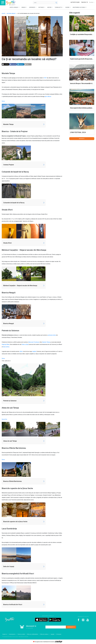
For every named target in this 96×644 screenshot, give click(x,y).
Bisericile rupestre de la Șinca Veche (15, 522)
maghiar (34, 351)
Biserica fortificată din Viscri (13, 605)
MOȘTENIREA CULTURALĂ (79, 7)
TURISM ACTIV (58, 7)
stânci (21, 351)
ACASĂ (3, 13)
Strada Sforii (7, 243)
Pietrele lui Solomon (10, 401)
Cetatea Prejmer (9, 165)
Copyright (52, 634)
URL (27, 64)
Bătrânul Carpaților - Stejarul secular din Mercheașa (20, 286)
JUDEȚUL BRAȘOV (14, 7)
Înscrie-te (85, 2)
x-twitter (5, 64)
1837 (45, 78)
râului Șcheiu (6, 347)
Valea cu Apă (25, 344)
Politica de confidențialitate (32, 634)
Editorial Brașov (11, 13)
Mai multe (82, 139)
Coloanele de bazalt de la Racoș (14, 203)
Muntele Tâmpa (8, 124)
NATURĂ (50, 7)
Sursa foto (4, 419)
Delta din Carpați (9, 566)
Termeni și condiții (21, 634)
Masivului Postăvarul (34, 342)
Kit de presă (59, 634)
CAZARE (67, 7)
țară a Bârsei (48, 96)
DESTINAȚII (41, 7)
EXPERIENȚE (32, 7)
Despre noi (5, 634)
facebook (13, 64)
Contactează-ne (12, 634)
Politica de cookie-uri (44, 634)
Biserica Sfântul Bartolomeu (12, 481)
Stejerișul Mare (6, 344)
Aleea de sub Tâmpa (10, 441)
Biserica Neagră (9, 323)
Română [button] (91, 2)
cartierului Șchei (52, 335)
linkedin (20, 64)
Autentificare (75, 2)
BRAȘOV (24, 7)
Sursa (3, 101)
